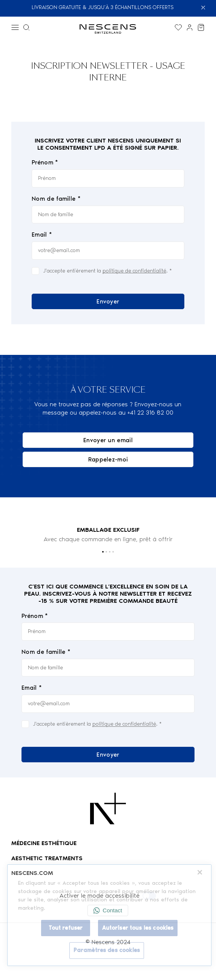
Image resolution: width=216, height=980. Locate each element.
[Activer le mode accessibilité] (149, 896)
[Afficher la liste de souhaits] (178, 27)
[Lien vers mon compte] (190, 27)
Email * (42, 235)
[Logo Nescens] (108, 808)
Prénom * (45, 163)
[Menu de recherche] (26, 27)
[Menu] (15, 27)
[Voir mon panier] (201, 27)
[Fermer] (206, 8)
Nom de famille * (56, 199)
